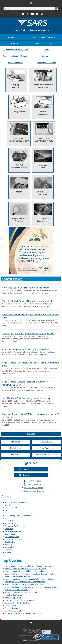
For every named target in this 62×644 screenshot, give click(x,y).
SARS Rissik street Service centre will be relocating (26, 288)
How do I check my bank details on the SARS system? (26, 569)
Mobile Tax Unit (11, 523)
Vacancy (8, 550)
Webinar (8, 553)
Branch (8, 505)
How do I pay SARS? (13, 598)
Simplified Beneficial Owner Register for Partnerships (27, 398)
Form (7, 513)
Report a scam (11, 606)
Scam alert (9, 529)
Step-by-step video (12, 537)
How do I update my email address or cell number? (25, 571)
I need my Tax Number (14, 595)
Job (6, 518)
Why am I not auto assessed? (16, 590)
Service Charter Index (13, 531)
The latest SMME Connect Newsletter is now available (28, 301)
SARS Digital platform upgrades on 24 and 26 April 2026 (28, 334)
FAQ (7, 510)
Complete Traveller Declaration (17, 603)
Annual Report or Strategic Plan (17, 502)
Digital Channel (11, 508)
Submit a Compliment (13, 539)
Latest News (12, 279)
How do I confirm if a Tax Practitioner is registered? (25, 584)
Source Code (10, 534)
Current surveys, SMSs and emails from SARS (23, 613)
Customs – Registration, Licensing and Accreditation (27, 349)
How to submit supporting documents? (20, 600)
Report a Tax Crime (12, 608)
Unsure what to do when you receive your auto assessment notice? (31, 587)
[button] (31, 3)
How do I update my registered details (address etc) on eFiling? (30, 579)
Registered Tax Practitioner (15, 526)
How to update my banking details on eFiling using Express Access (31, 566)
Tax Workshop (11, 547)
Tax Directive (10, 542)
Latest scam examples (14, 611)
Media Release (11, 521)
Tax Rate (8, 545)
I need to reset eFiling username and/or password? (25, 582)
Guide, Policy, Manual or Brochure (18, 516)
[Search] (57, 9)
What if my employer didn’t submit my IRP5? (22, 592)
